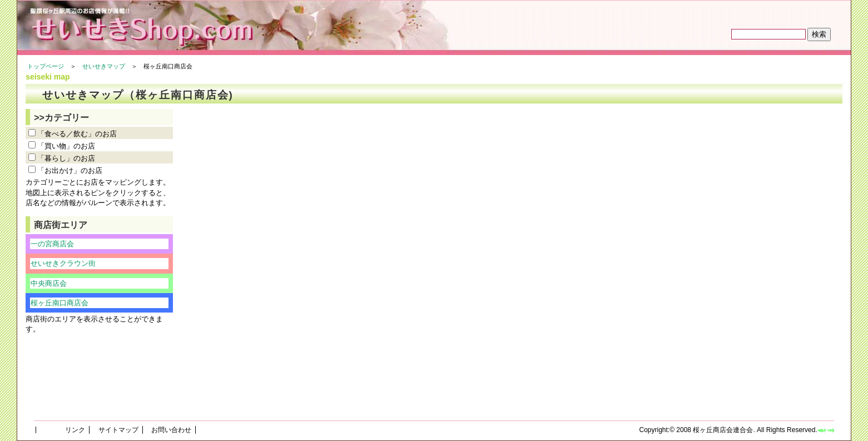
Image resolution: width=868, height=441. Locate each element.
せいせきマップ (104, 66)
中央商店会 (49, 283)
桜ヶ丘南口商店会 (59, 303)
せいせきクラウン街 (63, 263)
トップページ (46, 66)
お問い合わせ (171, 430)
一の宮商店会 (52, 244)
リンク (75, 430)
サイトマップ (118, 430)
